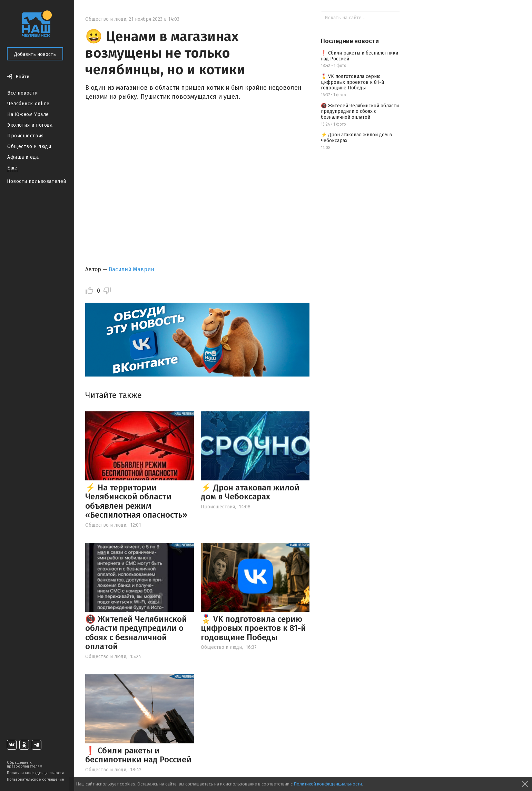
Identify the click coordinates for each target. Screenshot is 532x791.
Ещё (12, 168)
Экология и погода (30, 125)
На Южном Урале (28, 114)
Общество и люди (29, 147)
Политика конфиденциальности (35, 773)
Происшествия (26, 136)
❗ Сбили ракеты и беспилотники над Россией (138, 755)
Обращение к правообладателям (24, 764)
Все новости (22, 93)
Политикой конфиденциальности (328, 784)
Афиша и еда (23, 157)
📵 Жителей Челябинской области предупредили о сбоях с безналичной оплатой (136, 633)
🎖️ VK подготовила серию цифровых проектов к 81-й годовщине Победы (253, 628)
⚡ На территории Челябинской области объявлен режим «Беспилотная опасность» (136, 501)
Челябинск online (28, 104)
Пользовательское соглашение (36, 779)
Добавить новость (35, 54)
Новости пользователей (37, 181)
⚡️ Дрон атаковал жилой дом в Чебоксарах (250, 492)
